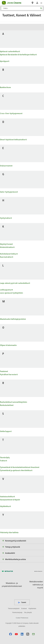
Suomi (22, 602)
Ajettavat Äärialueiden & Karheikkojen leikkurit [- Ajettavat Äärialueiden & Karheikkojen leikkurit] (18, 54)
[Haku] (22, 8)
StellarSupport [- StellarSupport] (6, 431)
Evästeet (24, 609)
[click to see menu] (41, 3)
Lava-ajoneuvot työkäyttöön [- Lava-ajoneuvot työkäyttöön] (11, 293)
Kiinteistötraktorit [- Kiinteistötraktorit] (7, 247)
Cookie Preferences (22, 618)
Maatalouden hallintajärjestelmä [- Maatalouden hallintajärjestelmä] (13, 319)
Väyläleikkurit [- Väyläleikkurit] (5, 506)
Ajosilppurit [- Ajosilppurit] (5, 61)
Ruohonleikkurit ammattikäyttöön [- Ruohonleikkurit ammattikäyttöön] (13, 402)
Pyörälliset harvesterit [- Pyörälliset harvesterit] (9, 374)
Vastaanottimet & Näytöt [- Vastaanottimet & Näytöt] (10, 500)
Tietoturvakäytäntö (14, 609)
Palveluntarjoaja (17, 612)
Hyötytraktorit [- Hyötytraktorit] (6, 218)
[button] (11, 634)
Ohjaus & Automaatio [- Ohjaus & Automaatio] (8, 345)
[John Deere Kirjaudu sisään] (37, 3)
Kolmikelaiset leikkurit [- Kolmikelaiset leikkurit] (9, 254)
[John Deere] (13, 3)
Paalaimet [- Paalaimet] (4, 371)
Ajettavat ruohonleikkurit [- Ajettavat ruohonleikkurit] (10, 51)
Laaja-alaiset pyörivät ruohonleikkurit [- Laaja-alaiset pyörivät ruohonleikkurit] (15, 283)
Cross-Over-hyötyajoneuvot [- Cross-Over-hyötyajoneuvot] (11, 113)
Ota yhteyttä (28, 612)
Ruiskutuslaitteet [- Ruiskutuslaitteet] (7, 405)
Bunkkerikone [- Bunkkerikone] (5, 87)
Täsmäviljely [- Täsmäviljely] (5, 457)
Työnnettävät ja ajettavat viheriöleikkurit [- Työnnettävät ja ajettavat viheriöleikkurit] (16, 470)
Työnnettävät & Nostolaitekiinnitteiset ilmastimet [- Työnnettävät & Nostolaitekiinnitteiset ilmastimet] (20, 467)
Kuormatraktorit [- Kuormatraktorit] (7, 257)
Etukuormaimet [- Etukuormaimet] (6, 166)
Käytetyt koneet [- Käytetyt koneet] (6, 244)
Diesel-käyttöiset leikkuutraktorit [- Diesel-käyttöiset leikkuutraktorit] (13, 139)
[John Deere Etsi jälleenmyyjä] (33, 3)
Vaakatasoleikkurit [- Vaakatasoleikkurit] (7, 496)
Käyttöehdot (32, 609)
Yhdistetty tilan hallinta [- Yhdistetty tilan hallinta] (9, 532)
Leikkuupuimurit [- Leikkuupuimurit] (6, 290)
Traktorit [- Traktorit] (4, 461)
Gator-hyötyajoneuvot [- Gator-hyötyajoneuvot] (9, 192)
